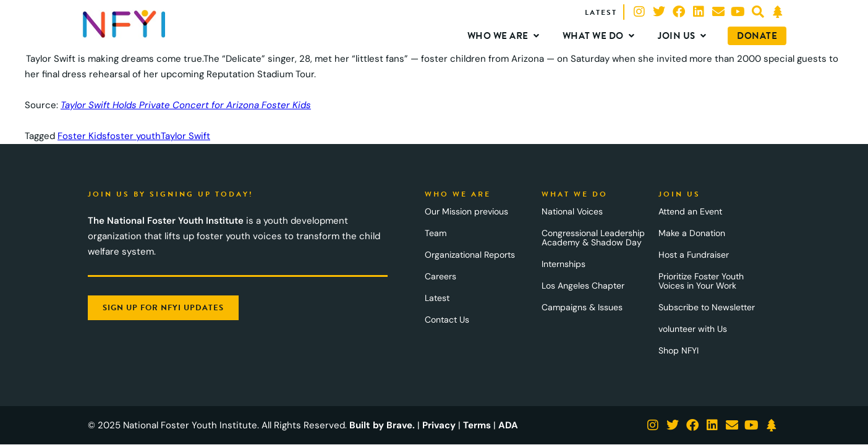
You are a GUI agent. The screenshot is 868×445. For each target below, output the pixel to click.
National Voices (572, 211)
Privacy (439, 425)
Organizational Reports (470, 255)
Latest (437, 298)
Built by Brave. (382, 425)
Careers (440, 276)
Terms (477, 425)
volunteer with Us (693, 329)
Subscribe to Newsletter (707, 307)
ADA (508, 425)
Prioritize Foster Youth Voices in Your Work (701, 281)
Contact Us (447, 320)
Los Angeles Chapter (583, 286)
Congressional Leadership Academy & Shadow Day (593, 238)
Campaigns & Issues (582, 307)
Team (436, 233)
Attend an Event (690, 211)
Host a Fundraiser (694, 255)
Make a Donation (692, 233)
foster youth (134, 136)
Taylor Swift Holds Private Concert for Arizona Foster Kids (186, 105)
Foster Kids (82, 136)
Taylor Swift (185, 136)
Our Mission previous (466, 211)
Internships (564, 264)
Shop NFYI (679, 350)
